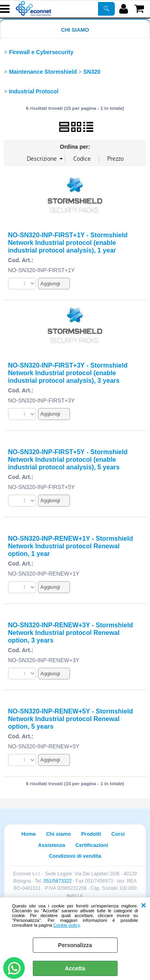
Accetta (75, 968)
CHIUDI (143, 905)
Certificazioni (92, 845)
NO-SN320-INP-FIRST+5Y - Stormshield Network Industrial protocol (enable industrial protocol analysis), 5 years (68, 459)
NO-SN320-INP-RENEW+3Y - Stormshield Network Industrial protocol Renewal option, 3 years (70, 632)
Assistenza (52, 845)
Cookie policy (66, 925)
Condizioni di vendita (75, 856)
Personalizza (75, 945)
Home (28, 834)
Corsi (118, 834)
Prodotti (91, 834)
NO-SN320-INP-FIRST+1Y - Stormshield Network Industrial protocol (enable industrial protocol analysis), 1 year (68, 242)
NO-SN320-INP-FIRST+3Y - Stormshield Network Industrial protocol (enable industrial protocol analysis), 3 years (68, 373)
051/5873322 (58, 881)
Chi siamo (75, 30)
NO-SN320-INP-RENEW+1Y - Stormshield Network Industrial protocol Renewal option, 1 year (70, 546)
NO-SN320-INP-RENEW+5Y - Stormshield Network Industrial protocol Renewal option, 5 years (70, 719)
